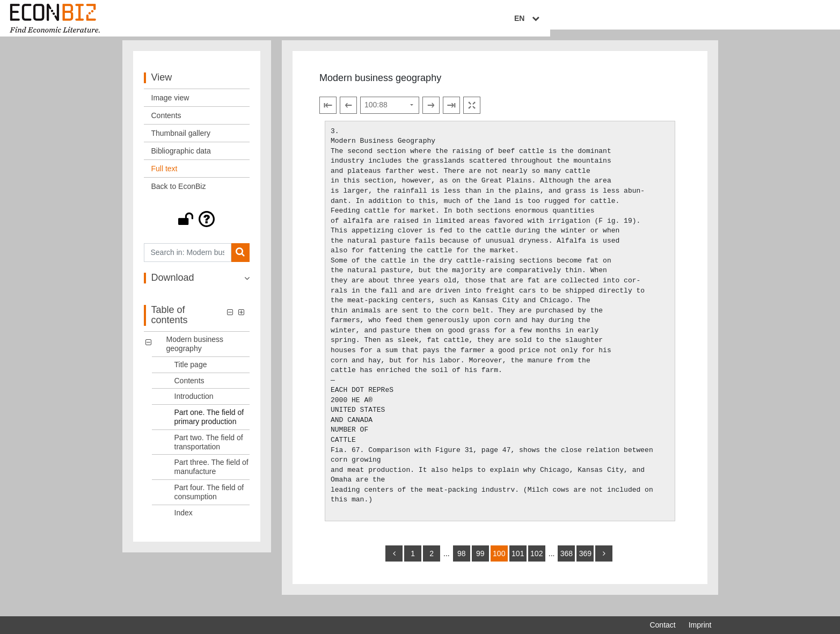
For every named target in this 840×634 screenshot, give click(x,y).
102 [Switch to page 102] (536, 564)
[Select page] (390, 116)
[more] (604, 564)
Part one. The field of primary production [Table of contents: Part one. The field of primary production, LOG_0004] (209, 428)
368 (567, 564)
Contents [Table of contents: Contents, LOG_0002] (189, 391)
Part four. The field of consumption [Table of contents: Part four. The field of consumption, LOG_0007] (209, 503)
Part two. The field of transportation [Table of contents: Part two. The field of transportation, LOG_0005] (209, 453)
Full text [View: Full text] (165, 179)
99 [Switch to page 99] (480, 564)
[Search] (240, 263)
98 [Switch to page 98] (462, 564)
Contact (662, 625)
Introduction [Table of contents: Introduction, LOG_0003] (194, 407)
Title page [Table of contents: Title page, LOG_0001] (191, 375)
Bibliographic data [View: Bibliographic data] (181, 162)
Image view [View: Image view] (170, 108)
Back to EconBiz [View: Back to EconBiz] (179, 197)
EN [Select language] (704, 20)
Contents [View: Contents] (166, 126)
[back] (394, 564)
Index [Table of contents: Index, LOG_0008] (184, 523)
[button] (197, 230)
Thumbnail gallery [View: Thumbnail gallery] (181, 144)
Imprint (700, 625)
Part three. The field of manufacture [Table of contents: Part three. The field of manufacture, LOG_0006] (211, 478)
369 (585, 564)
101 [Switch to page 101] (518, 564)
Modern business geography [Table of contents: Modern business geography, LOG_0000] (195, 355)
